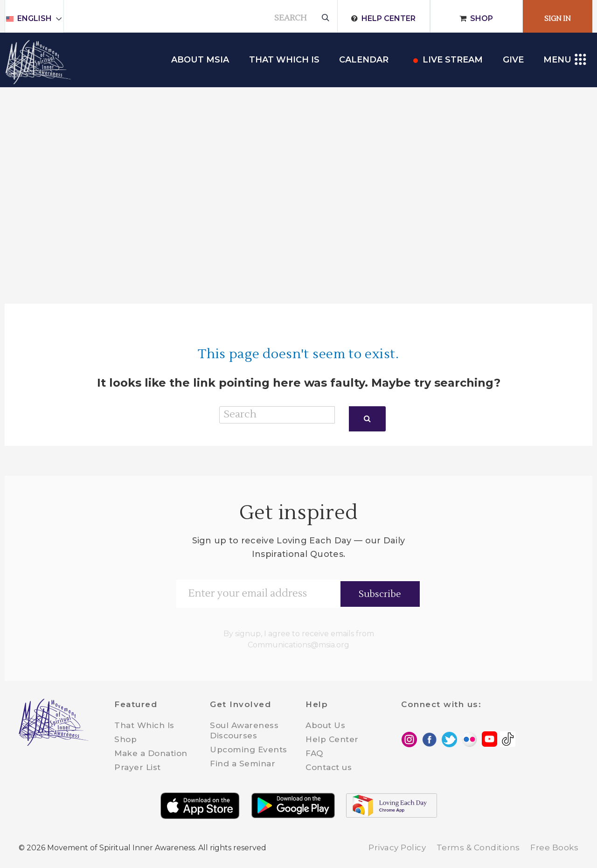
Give (513, 60)
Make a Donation (151, 753)
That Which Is (144, 725)
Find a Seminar (243, 764)
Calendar (364, 60)
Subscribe (380, 594)
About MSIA (200, 60)
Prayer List (138, 767)
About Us (325, 725)
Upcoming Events (249, 750)
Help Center (389, 18)
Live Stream (453, 60)
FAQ (314, 753)
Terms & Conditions (478, 847)
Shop (482, 18)
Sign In (558, 19)
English (39, 18)
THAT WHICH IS (284, 60)
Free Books (554, 847)
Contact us (329, 767)
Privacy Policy (397, 847)
